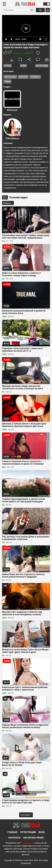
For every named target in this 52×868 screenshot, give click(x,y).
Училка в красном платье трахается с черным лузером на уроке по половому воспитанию (23, 463)
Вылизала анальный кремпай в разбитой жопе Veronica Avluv (24, 312)
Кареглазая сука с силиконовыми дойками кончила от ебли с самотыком (25, 689)
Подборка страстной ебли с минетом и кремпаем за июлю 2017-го (22, 350)
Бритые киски (10, 77)
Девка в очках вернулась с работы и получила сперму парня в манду (21, 274)
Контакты (14, 838)
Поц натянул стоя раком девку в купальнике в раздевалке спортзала (26, 538)
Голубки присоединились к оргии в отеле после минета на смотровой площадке (24, 500)
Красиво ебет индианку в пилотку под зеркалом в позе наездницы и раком (22, 613)
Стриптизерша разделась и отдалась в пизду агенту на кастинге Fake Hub (26, 801)
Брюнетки (23, 77)
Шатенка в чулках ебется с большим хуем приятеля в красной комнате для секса (24, 425)
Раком (7, 81)
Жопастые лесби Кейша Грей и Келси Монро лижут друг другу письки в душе (25, 651)
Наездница (35, 77)
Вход (42, 832)
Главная (12, 832)
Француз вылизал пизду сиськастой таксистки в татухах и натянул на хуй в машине (22, 387)
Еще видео (26, 815)
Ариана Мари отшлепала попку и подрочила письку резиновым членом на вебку (25, 726)
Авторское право (33, 838)
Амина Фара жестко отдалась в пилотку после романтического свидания (23, 576)
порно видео (28, 843)
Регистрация (28, 832)
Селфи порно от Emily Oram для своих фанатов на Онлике (22, 764)
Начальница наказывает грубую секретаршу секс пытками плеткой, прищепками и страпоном (26, 237)
